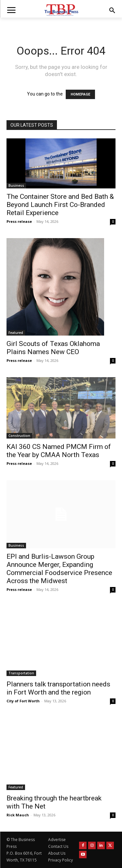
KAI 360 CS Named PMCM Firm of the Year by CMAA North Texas (59, 451)
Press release (19, 221)
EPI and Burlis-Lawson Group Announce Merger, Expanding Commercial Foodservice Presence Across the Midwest (59, 569)
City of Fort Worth (23, 701)
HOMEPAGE (80, 94)
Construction (19, 436)
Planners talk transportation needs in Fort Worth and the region (58, 688)
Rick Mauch (18, 815)
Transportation (21, 673)
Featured (16, 333)
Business (16, 185)
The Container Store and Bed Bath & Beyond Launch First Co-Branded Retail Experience (60, 205)
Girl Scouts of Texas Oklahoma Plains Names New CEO (53, 348)
